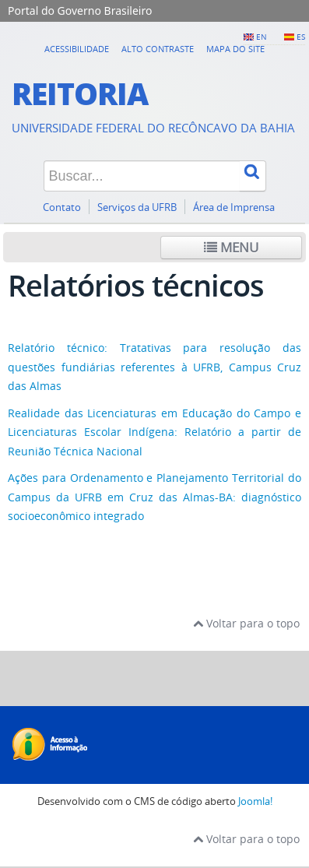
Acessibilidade (77, 49)
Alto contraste (158, 49)
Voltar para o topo (246, 623)
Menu (231, 247)
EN (262, 37)
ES (301, 37)
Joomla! (255, 801)
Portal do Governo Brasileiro (80, 11)
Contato (62, 207)
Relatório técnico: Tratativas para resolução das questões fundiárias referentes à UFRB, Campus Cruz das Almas (154, 367)
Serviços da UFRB (137, 207)
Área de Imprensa (234, 207)
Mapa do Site (235, 49)
